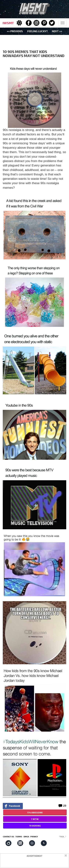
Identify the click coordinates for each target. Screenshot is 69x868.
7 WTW (35, 819)
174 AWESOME (35, 812)
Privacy (34, 837)
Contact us (8, 837)
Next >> (57, 31)
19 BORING (35, 826)
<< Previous (15, 31)
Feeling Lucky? (37, 31)
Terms (19, 837)
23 (65, 806)
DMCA (26, 837)
